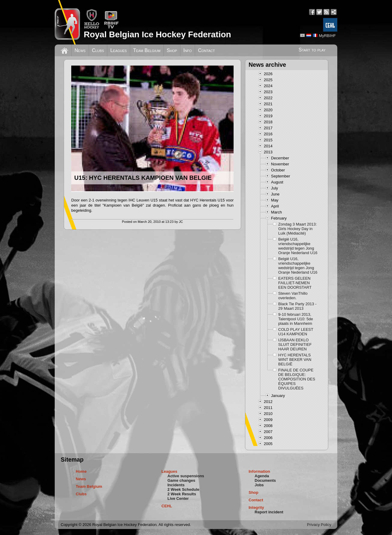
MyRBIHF (327, 36)
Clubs (98, 50)
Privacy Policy (319, 525)
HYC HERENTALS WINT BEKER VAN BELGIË (295, 360)
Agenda (262, 476)
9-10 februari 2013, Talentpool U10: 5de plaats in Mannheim (296, 319)
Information (259, 471)
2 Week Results (182, 494)
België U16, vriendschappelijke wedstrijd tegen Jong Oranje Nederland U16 (298, 246)
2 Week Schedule (183, 489)
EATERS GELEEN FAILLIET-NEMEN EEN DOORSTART (295, 283)
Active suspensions (186, 476)
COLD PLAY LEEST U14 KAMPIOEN (296, 332)
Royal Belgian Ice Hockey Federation (157, 34)
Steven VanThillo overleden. (293, 296)
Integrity (256, 507)
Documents (265, 480)
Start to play (312, 50)
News (80, 50)
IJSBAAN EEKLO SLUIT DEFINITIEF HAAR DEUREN (295, 344)
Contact (207, 50)
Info (188, 50)
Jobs (259, 485)
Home (81, 471)
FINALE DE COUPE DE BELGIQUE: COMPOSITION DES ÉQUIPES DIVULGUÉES (297, 379)
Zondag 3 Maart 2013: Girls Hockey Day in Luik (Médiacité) (298, 229)
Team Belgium (147, 50)
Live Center (178, 498)
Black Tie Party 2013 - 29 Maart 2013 (297, 306)
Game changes (181, 480)
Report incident (269, 512)
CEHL (167, 506)
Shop (172, 50)
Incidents (176, 485)
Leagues (119, 50)
